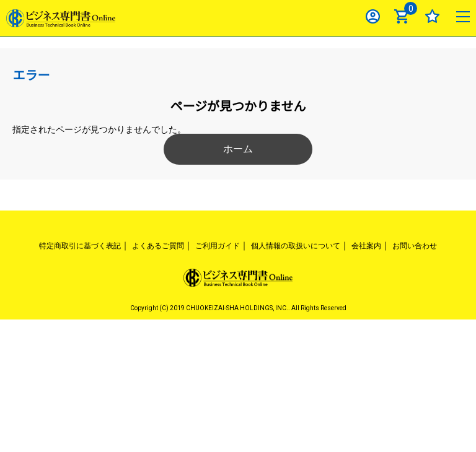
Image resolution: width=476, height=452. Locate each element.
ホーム (238, 149)
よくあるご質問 (158, 246)
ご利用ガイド (218, 246)
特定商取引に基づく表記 (80, 246)
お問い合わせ (415, 246)
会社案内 (366, 246)
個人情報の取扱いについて (296, 246)
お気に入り (432, 16)
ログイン (373, 16)
